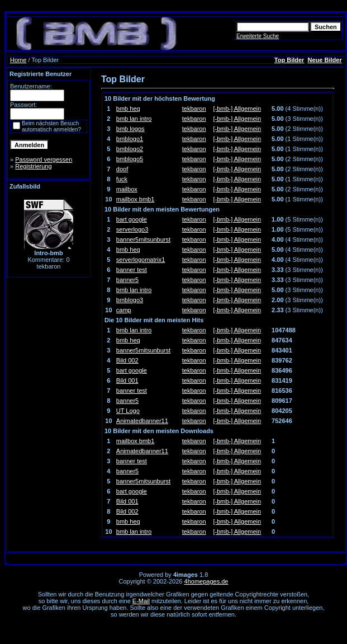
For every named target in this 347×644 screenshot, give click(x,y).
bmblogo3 (130, 300)
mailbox (127, 189)
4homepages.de (206, 581)
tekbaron (194, 109)
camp (124, 310)
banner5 (127, 280)
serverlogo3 (132, 229)
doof (122, 169)
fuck (122, 179)
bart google (132, 219)
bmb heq (128, 109)
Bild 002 (127, 360)
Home (18, 60)
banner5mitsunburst (143, 239)
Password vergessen (44, 159)
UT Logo (128, 411)
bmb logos (130, 129)
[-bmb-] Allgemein (237, 109)
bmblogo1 (130, 139)
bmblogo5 (130, 159)
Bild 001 (127, 380)
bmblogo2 (130, 149)
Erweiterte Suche (258, 36)
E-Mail (141, 601)
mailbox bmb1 (135, 199)
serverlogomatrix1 (141, 260)
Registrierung (33, 166)
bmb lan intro (134, 119)
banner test (132, 270)
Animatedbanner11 (142, 421)
